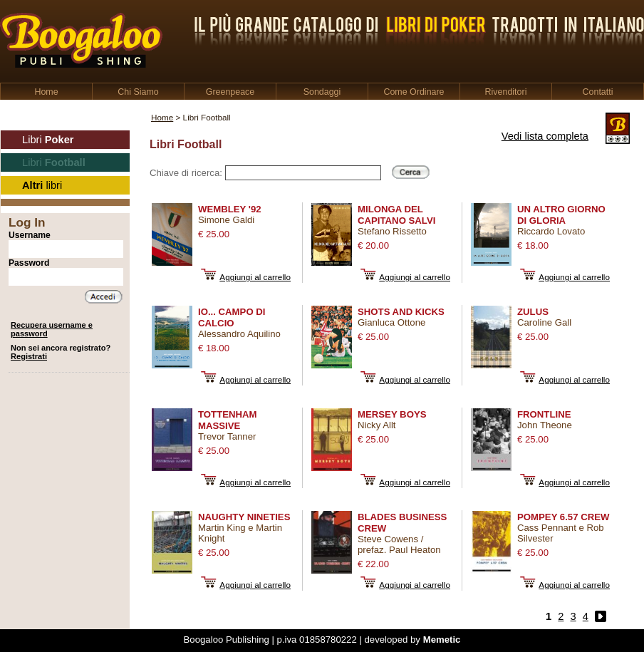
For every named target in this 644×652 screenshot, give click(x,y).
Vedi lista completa (545, 136)
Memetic (442, 640)
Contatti (598, 92)
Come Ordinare (414, 92)
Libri (48, 140)
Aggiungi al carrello (255, 277)
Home (46, 92)
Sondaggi (322, 92)
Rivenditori (506, 92)
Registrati (29, 356)
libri (42, 185)
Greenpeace (230, 92)
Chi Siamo (138, 92)
